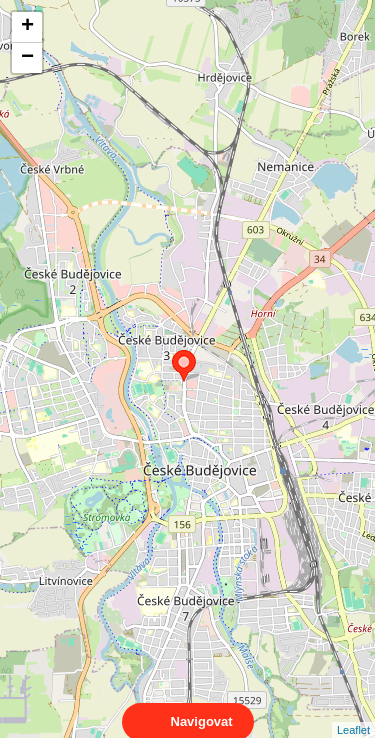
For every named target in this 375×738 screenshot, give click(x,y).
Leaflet (353, 712)
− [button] (27, 58)
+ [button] (27, 27)
